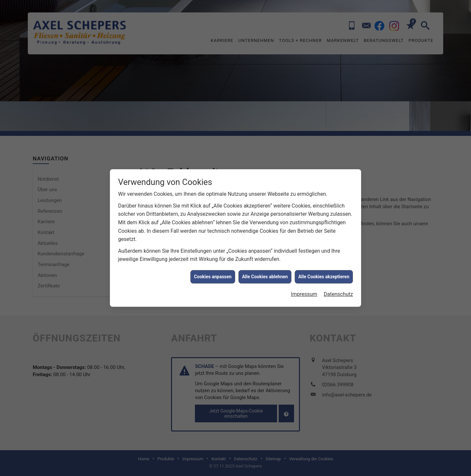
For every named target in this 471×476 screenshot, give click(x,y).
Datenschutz (338, 290)
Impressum (304, 290)
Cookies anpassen (213, 272)
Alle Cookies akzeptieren (324, 272)
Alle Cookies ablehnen (265, 272)
